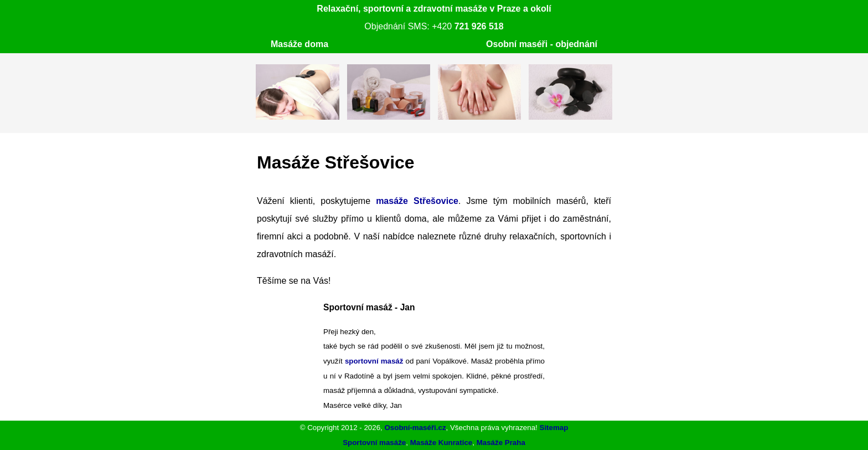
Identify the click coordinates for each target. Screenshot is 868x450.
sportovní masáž (374, 361)
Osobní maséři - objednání (542, 44)
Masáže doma (299, 44)
